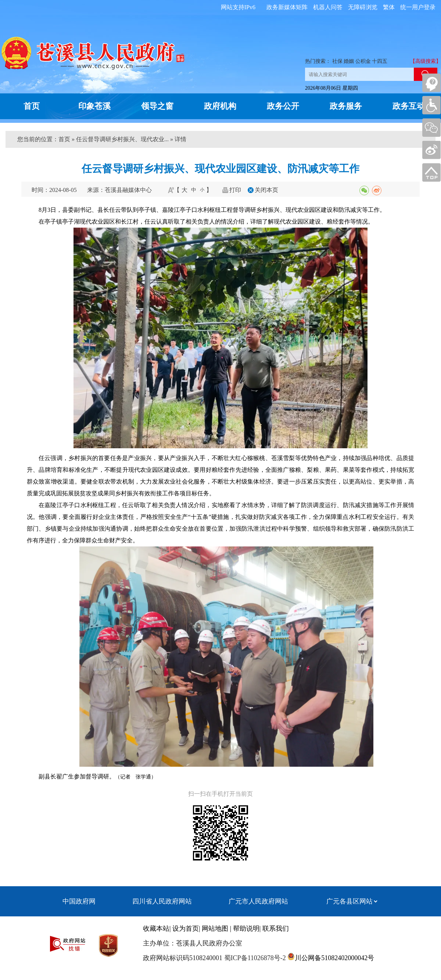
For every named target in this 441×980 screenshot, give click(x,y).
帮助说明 (246, 929)
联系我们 (276, 929)
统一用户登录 (418, 7)
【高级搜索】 (426, 61)
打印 (235, 190)
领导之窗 (157, 106)
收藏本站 (156, 929)
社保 (337, 61)
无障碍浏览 (363, 7)
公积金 (363, 61)
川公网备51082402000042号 (334, 958)
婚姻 (349, 61)
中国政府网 (79, 901)
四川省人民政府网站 (162, 901)
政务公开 (283, 106)
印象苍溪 (94, 106)
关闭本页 (266, 190)
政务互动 (409, 106)
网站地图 (215, 929)
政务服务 (346, 106)
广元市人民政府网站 (258, 901)
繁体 (389, 7)
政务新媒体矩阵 (287, 7)
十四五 (380, 61)
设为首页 (186, 929)
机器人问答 (328, 7)
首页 (32, 106)
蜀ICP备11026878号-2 (254, 958)
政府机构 (220, 106)
